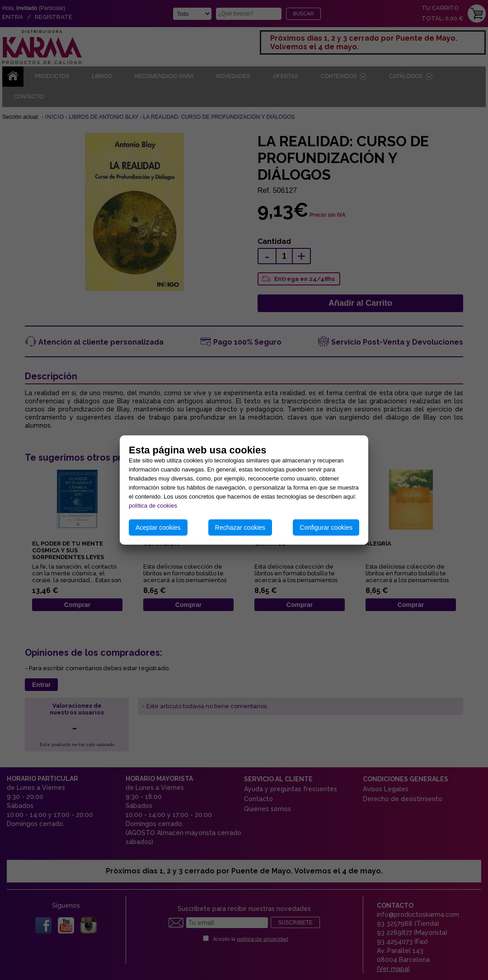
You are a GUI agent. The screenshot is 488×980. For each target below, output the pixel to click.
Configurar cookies (326, 527)
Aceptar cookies (158, 527)
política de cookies (153, 506)
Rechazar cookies (240, 527)
